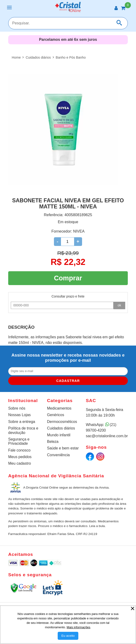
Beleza (53, 442)
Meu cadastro (20, 463)
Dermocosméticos (62, 422)
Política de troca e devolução (23, 430)
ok (119, 305)
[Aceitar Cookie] (68, 636)
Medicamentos (59, 408)
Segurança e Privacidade (19, 441)
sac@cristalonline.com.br (107, 436)
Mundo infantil (59, 435)
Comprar (68, 278)
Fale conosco (19, 450)
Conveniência (59, 455)
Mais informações (78, 627)
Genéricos (56, 415)
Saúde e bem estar (63, 448)
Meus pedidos (20, 457)
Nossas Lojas (19, 415)
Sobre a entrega (22, 422)
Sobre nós (17, 408)
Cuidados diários (61, 428)
